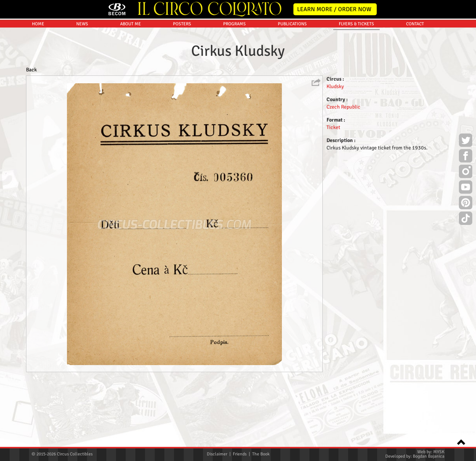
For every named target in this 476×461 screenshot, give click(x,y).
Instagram (466, 173)
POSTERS (182, 89)
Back (31, 134)
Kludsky (335, 151)
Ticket (333, 192)
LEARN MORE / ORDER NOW (334, 9)
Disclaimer (217, 454)
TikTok (466, 219)
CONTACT (415, 89)
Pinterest (466, 204)
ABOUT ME (131, 89)
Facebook (466, 157)
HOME (38, 89)
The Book (261, 454)
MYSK (439, 452)
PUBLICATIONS (292, 89)
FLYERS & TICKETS (356, 89)
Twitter (466, 141)
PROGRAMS (234, 89)
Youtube (466, 188)
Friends (240, 454)
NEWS (82, 89)
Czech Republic (343, 172)
